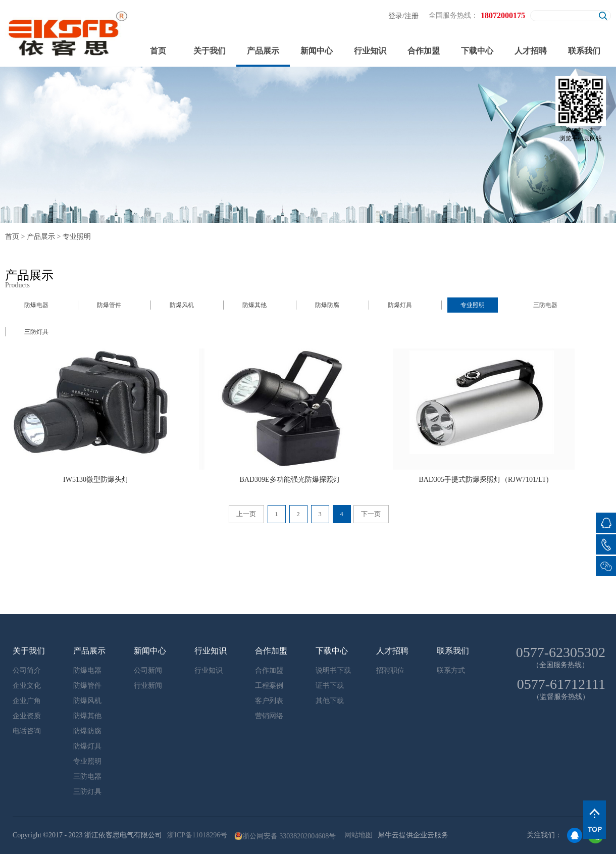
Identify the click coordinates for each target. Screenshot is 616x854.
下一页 (371, 514)
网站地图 (357, 835)
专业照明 (77, 237)
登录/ (396, 16)
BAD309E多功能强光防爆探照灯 (290, 480)
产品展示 (41, 237)
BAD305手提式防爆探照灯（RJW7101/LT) (484, 480)
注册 (412, 16)
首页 (158, 51)
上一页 (246, 514)
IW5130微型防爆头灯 (96, 480)
